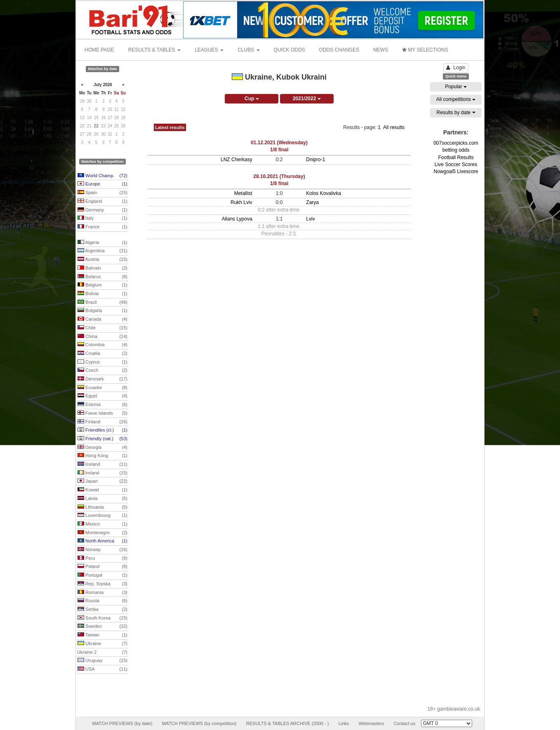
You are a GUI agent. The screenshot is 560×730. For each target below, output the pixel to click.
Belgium (102, 285)
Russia (102, 601)
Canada (102, 319)
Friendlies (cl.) (102, 430)
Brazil (102, 303)
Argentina (102, 251)
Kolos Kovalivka (324, 193)
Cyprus (102, 362)
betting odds (456, 150)
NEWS (381, 50)
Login (456, 68)
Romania (102, 593)
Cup (252, 99)
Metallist (243, 193)
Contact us (405, 723)
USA (102, 669)
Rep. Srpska (102, 584)
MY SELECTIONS (425, 50)
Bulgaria (102, 311)
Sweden (102, 627)
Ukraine (102, 644)
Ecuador (102, 388)
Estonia (102, 405)
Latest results (170, 127)
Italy (102, 218)
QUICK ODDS (289, 50)
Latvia (102, 499)
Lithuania (102, 507)
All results (394, 127)
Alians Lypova (237, 219)
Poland (102, 567)
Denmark (102, 379)
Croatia (102, 354)
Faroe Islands (102, 413)
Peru (102, 559)
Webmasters (372, 723)
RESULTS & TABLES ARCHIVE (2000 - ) (288, 723)
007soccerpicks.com (456, 143)
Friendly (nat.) (102, 439)
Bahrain (102, 268)
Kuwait (102, 490)
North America (102, 541)
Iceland (102, 465)
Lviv (310, 219)
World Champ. (102, 176)
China (102, 337)
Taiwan (102, 635)
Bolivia (102, 294)
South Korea (102, 618)
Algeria (102, 243)
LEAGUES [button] (209, 50)
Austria (102, 260)
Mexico (102, 524)
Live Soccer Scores (456, 164)
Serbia (102, 610)
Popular (456, 87)
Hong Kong (102, 456)
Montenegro (102, 533)
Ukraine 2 (102, 653)
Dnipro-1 (315, 160)
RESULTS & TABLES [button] (154, 50)
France (102, 227)
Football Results (456, 157)
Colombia (102, 345)
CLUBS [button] (248, 50)
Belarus (102, 277)
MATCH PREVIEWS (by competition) (199, 723)
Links (344, 723)
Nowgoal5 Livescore (456, 171)
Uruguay (102, 661)
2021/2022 (307, 99)
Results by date (456, 113)
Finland (102, 422)
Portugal (102, 575)
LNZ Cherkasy (236, 160)
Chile (102, 328)
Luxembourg (102, 516)
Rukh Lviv (241, 202)
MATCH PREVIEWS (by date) (122, 723)
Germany (102, 210)
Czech (102, 371)
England (102, 202)
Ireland (102, 473)
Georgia (102, 448)
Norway (102, 550)
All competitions (456, 99)
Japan (102, 481)
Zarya (312, 202)
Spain (102, 193)
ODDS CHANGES (339, 50)
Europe (102, 184)
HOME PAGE (99, 50)
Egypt (102, 396)
